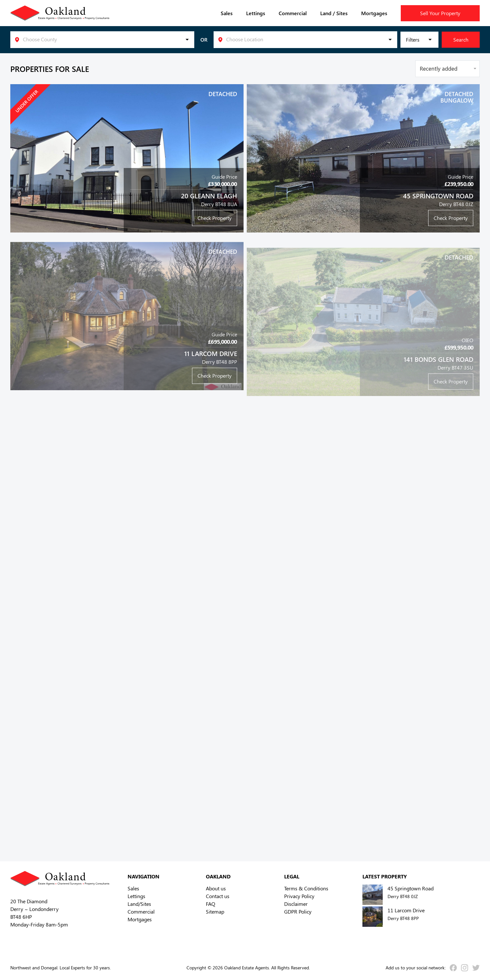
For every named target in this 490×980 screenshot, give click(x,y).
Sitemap (215, 911)
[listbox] (102, 40)
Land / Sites (334, 13)
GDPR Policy (298, 911)
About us (216, 888)
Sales (227, 13)
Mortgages (374, 13)
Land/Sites (139, 904)
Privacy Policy (299, 896)
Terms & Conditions (306, 888)
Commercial (293, 13)
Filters (413, 40)
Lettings (256, 13)
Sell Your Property (440, 13)
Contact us (218, 896)
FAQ (211, 904)
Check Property (215, 218)
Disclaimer (296, 904)
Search (461, 40)
